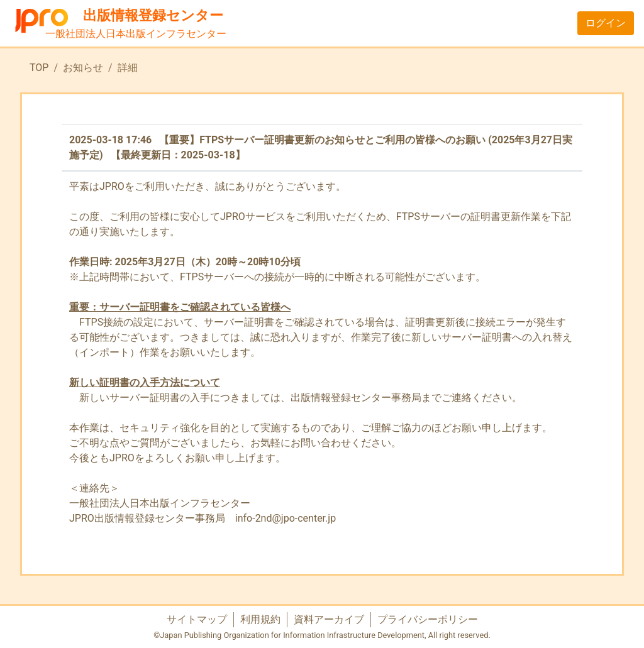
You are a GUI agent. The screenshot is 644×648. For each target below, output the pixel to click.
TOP (39, 68)
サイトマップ (197, 619)
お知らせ (83, 68)
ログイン (606, 23)
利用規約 (260, 619)
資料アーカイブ (329, 619)
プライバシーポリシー (428, 619)
